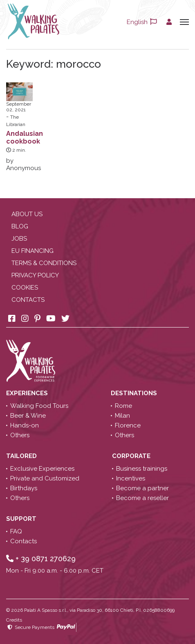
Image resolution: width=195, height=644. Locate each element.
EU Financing (32, 251)
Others (20, 435)
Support (22, 519)
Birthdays (24, 488)
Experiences (28, 393)
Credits (14, 620)
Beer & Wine (28, 416)
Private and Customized (45, 478)
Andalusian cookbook (25, 137)
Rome (123, 406)
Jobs (19, 239)
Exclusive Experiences (42, 469)
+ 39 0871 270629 (41, 559)
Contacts (28, 300)
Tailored (22, 456)
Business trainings (142, 469)
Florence (128, 425)
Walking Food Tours (39, 406)
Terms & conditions (44, 263)
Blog (20, 226)
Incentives (131, 478)
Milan (122, 416)
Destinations (135, 393)
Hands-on (25, 425)
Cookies (25, 288)
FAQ (16, 531)
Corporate (132, 456)
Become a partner (142, 488)
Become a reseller (142, 498)
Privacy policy (35, 275)
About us (27, 214)
